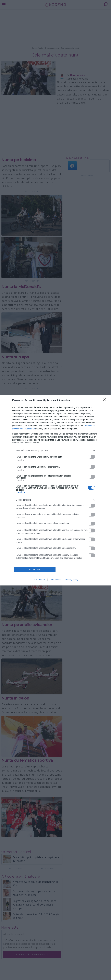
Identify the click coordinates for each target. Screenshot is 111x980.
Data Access (55, 580)
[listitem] (55, 450)
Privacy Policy (72, 580)
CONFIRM (35, 569)
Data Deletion (39, 580)
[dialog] (55, 490)
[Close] (105, 401)
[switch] (91, 457)
